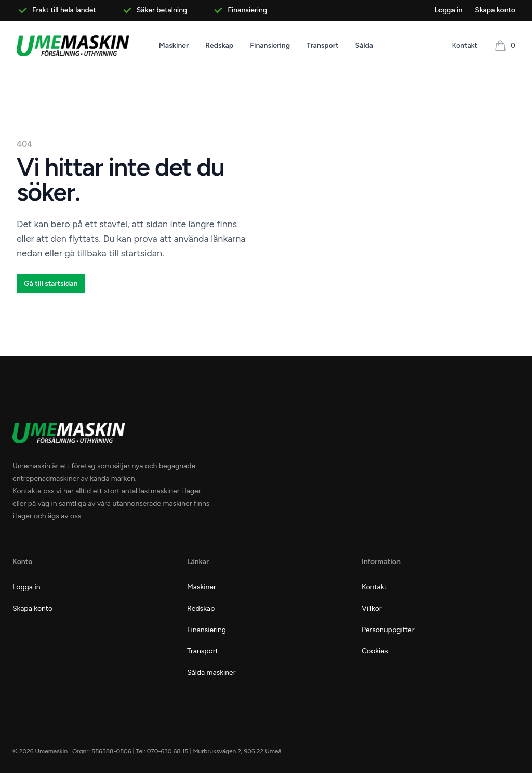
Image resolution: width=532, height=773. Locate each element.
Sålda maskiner (211, 672)
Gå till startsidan (51, 284)
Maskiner (174, 45)
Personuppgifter (388, 630)
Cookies (375, 651)
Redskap (219, 45)
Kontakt (465, 45)
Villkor (372, 608)
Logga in (448, 10)
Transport (322, 45)
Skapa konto (495, 10)
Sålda (364, 45)
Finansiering (270, 45)
